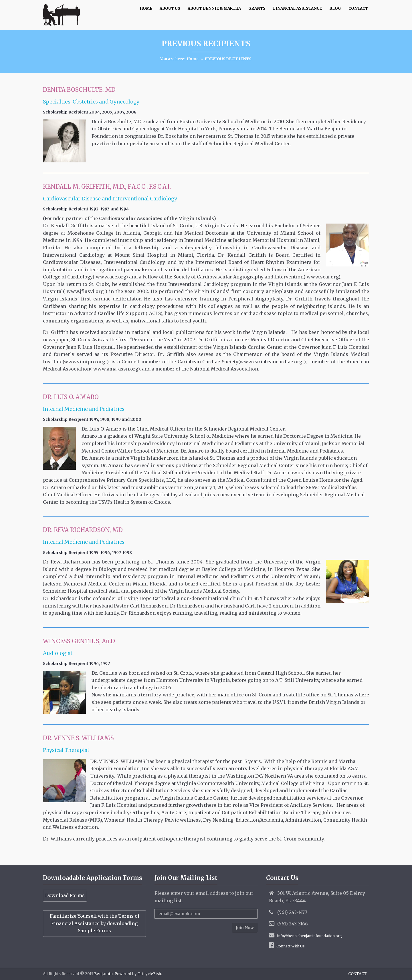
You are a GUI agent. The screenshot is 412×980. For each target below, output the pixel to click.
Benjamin (103, 974)
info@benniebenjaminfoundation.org (310, 936)
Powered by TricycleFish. (138, 974)
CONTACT (357, 974)
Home (193, 59)
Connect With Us (291, 946)
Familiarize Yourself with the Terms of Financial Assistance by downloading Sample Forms (95, 923)
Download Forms (65, 895)
